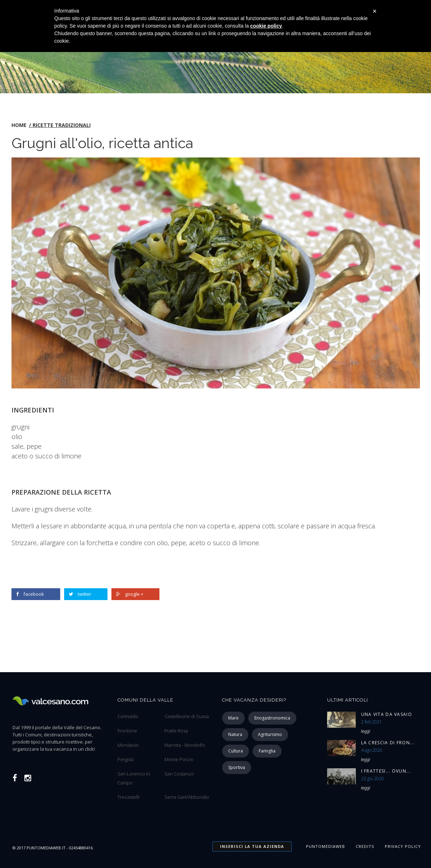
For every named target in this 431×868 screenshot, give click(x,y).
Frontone (127, 731)
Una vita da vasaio (387, 714)
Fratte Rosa (176, 731)
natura (235, 734)
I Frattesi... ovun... (386, 771)
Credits (365, 846)
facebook (30, 594)
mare (233, 718)
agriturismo (270, 734)
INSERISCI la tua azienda (252, 846)
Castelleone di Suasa (187, 716)
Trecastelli (128, 797)
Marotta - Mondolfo (185, 745)
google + (130, 594)
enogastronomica (272, 718)
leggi (366, 731)
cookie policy (266, 26)
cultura (236, 751)
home (19, 125)
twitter (80, 594)
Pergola (126, 759)
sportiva (237, 767)
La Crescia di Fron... (388, 743)
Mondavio (128, 745)
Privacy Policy (403, 846)
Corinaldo (128, 716)
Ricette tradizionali (62, 125)
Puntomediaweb (325, 846)
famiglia (267, 751)
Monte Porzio (179, 759)
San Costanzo (179, 774)
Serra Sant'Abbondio (187, 797)
